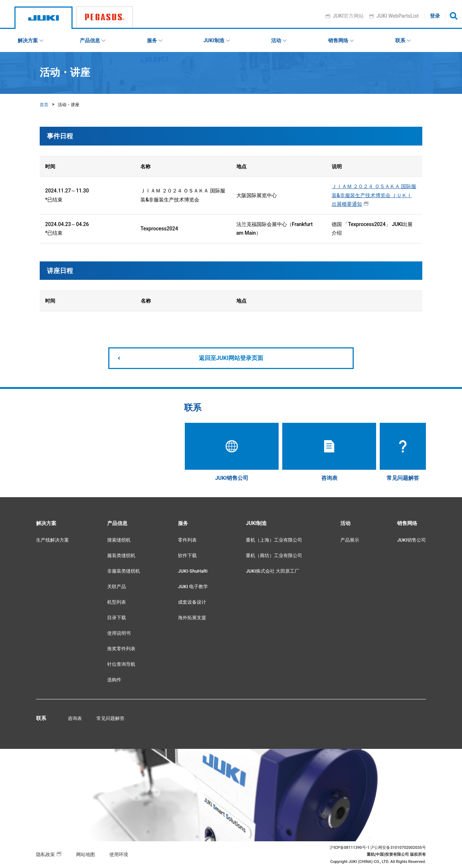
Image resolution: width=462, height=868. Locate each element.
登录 (435, 16)
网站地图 (86, 854)
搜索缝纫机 (119, 540)
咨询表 (75, 718)
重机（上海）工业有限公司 (274, 540)
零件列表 (187, 540)
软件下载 (187, 555)
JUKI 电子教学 (193, 587)
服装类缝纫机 (121, 555)
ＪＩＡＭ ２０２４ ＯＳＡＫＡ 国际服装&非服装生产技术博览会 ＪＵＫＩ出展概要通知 (374, 195)
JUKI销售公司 (411, 540)
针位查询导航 (121, 664)
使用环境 (119, 854)
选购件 (114, 680)
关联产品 (117, 587)
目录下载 (117, 618)
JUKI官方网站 (349, 16)
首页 (44, 105)
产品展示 (350, 540)
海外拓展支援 (192, 618)
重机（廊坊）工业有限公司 (274, 555)
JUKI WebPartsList (398, 16)
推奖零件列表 (121, 649)
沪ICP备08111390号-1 (349, 848)
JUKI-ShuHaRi (193, 571)
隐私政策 (45, 854)
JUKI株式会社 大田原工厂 (273, 571)
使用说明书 (119, 633)
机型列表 (117, 602)
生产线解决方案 (53, 540)
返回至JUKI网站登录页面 (231, 358)
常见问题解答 (110, 718)
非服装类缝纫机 (124, 571)
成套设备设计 (192, 602)
